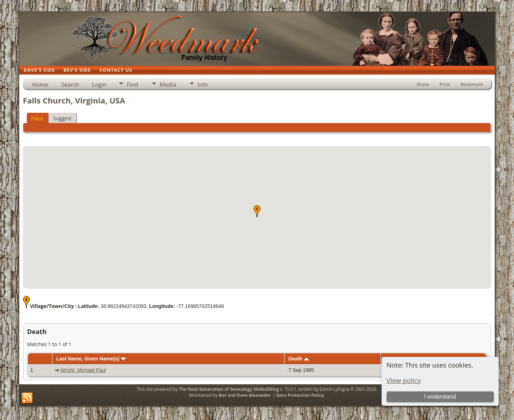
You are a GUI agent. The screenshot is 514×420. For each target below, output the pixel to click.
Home (40, 85)
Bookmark (472, 84)
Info (203, 85)
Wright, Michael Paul (83, 370)
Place (37, 118)
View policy (404, 380)
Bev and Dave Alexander (245, 395)
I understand (440, 397)
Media (168, 85)
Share (423, 84)
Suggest (62, 118)
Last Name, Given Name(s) (91, 359)
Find (132, 85)
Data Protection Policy (300, 395)
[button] (257, 211)
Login (99, 85)
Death (299, 359)
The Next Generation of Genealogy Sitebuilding (229, 389)
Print (445, 84)
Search (70, 85)
